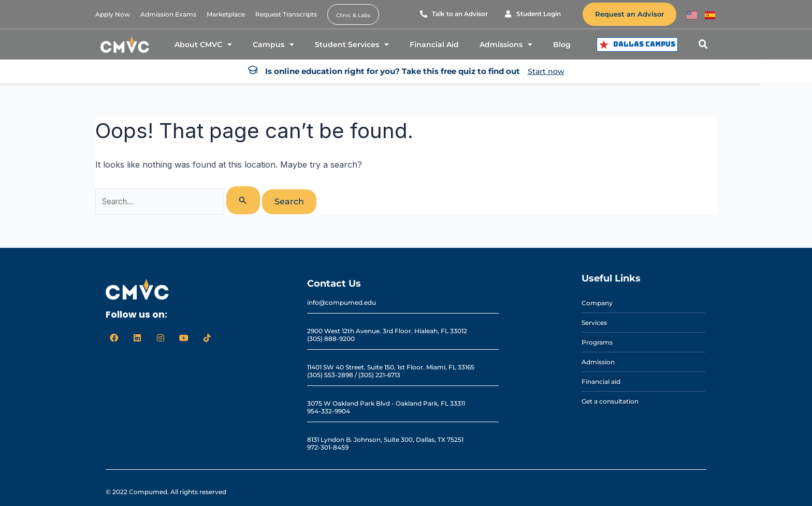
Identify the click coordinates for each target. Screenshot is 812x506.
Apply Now (113, 14)
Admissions (506, 44)
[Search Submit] (249, 200)
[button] (703, 44)
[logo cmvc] (125, 44)
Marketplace (226, 14)
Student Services (352, 44)
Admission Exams (168, 14)
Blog (562, 44)
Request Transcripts (286, 14)
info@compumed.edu (342, 302)
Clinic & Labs (353, 15)
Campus (273, 44)
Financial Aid (434, 44)
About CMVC (203, 44)
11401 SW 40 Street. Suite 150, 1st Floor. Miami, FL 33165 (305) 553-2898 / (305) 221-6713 (391, 371)
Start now (546, 71)
